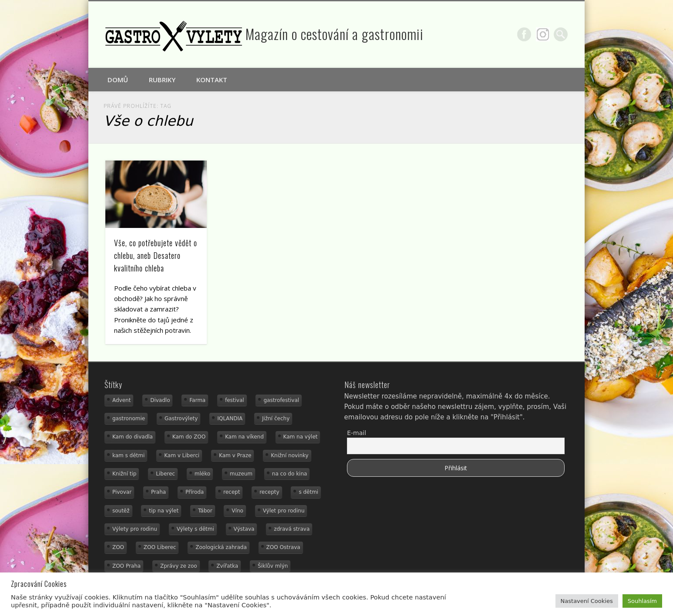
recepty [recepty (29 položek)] (269, 492)
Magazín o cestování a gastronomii (335, 34)
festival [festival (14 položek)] (235, 400)
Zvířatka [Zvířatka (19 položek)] (227, 566)
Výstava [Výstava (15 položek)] (244, 529)
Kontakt (212, 80)
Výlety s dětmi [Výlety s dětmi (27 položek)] (195, 529)
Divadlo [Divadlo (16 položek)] (160, 400)
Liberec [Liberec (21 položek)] (165, 474)
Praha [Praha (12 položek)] (158, 492)
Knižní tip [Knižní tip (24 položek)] (125, 474)
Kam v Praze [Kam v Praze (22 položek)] (235, 455)
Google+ (543, 34)
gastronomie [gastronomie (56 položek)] (129, 418)
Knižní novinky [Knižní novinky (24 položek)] (289, 455)
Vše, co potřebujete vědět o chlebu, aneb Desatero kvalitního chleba (156, 255)
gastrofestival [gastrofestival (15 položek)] (281, 400)
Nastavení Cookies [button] (587, 601)
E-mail (357, 433)
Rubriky (162, 80)
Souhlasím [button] (642, 601)
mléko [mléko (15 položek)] (202, 474)
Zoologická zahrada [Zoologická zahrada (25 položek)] (221, 547)
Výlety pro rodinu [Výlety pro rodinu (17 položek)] (135, 529)
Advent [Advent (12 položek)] (121, 400)
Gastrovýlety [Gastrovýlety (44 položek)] (181, 418)
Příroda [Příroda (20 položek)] (195, 492)
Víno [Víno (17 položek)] (237, 511)
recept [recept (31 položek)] (232, 492)
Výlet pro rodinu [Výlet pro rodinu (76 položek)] (284, 511)
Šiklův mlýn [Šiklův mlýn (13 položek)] (273, 566)
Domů (118, 80)
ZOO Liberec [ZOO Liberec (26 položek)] (160, 547)
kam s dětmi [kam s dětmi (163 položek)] (128, 455)
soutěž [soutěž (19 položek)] (121, 511)
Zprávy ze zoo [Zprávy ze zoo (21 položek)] (179, 566)
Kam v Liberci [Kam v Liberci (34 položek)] (182, 455)
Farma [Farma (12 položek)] (197, 400)
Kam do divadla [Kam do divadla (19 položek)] (133, 437)
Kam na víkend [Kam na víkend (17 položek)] (244, 437)
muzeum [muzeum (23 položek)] (241, 474)
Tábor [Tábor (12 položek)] (205, 511)
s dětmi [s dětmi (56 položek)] (308, 492)
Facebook (524, 34)
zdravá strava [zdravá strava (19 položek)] (292, 529)
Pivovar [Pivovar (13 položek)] (122, 492)
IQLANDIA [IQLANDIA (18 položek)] (230, 418)
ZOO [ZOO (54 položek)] (118, 547)
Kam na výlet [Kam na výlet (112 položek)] (301, 437)
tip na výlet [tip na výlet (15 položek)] (164, 511)
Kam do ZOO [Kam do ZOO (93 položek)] (189, 437)
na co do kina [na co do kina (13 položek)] (290, 474)
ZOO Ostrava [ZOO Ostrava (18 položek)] (283, 547)
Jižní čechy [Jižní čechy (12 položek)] (276, 418)
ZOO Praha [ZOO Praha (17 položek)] (126, 566)
